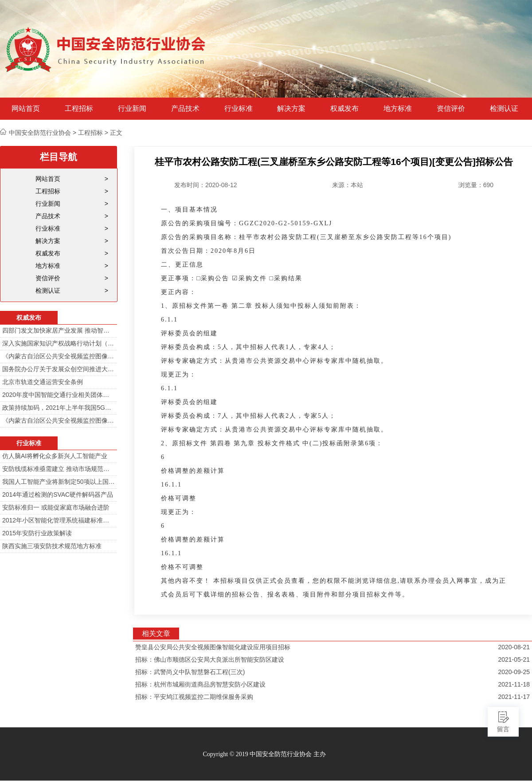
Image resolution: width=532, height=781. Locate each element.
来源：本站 (348, 185)
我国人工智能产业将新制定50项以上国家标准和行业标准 (59, 482)
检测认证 (504, 109)
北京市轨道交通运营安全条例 (43, 382)
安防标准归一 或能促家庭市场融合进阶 (56, 507)
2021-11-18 (514, 684)
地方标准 (398, 109)
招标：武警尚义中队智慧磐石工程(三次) (190, 672)
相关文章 (156, 634)
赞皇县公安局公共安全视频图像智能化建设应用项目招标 (213, 647)
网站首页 (26, 109)
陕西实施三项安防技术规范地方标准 (52, 546)
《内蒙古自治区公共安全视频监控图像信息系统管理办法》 (59, 356)
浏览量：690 (476, 185)
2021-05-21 (514, 659)
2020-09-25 (514, 672)
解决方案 (291, 109)
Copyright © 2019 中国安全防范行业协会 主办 (264, 754)
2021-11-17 (514, 697)
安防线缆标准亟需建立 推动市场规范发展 (59, 469)
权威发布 (344, 109)
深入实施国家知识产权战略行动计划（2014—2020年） (59, 343)
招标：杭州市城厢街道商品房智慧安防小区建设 (200, 684)
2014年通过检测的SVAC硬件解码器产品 (58, 495)
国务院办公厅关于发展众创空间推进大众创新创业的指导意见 (59, 369)
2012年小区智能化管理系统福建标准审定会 (59, 520)
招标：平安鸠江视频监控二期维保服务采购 (194, 697)
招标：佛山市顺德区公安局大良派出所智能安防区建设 (210, 659)
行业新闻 (132, 109)
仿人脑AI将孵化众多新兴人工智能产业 (55, 456)
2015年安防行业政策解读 (37, 533)
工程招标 (79, 109)
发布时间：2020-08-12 (206, 185)
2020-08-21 (514, 647)
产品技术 (185, 109)
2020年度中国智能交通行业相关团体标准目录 (59, 395)
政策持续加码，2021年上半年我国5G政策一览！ (59, 408)
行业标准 (239, 109)
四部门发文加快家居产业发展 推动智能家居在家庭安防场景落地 (59, 330)
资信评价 (451, 109)
